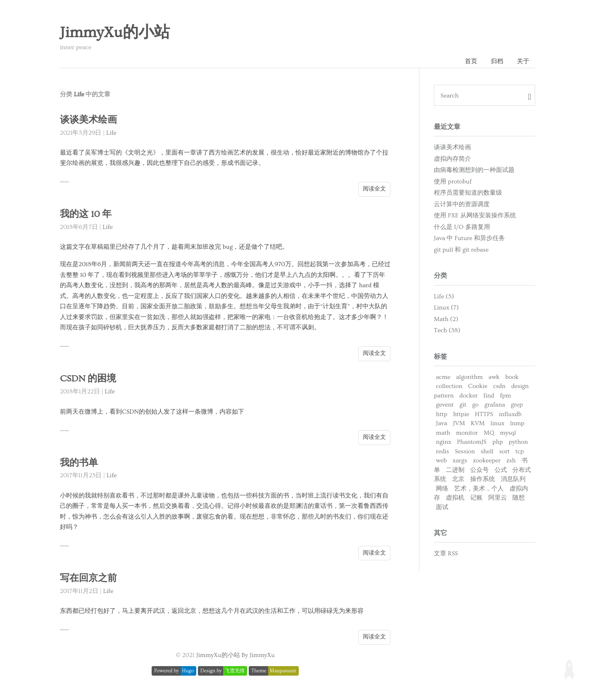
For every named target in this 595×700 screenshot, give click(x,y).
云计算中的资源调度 (462, 204)
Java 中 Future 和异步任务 (469, 238)
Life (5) (444, 296)
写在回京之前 (88, 578)
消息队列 (513, 479)
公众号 (480, 470)
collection (449, 386)
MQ (489, 433)
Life (111, 133)
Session (465, 451)
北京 (458, 479)
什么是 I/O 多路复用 (462, 227)
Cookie (478, 386)
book (512, 377)
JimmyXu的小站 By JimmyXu (236, 655)
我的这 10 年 (86, 214)
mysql (508, 433)
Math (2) (446, 319)
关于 (523, 61)
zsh (511, 461)
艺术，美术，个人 (479, 489)
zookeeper (487, 461)
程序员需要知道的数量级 (468, 193)
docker (469, 396)
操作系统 (483, 479)
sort (504, 451)
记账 (476, 498)
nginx (444, 442)
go (476, 405)
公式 (501, 470)
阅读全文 (374, 189)
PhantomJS (472, 442)
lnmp (517, 423)
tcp (520, 451)
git (463, 405)
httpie (461, 414)
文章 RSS (446, 554)
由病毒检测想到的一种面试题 (474, 170)
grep (517, 405)
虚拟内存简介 (452, 159)
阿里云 (498, 498)
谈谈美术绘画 (88, 120)
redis (443, 451)
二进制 (455, 470)
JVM (459, 423)
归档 (497, 61)
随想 (519, 498)
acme (443, 377)
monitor (467, 433)
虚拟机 (455, 498)
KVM (478, 423)
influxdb (510, 414)
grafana (495, 405)
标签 (440, 357)
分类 (440, 276)
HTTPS (484, 414)
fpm (506, 396)
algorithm (470, 377)
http (442, 414)
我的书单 (79, 463)
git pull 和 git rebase (461, 250)
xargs (460, 461)
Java (441, 423)
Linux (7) (446, 308)
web (441, 461)
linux (497, 423)
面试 (442, 507)
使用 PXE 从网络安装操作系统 (475, 215)
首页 (471, 61)
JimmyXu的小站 (115, 33)
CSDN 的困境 (88, 379)
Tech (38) (447, 330)
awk (494, 377)
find (489, 396)
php (497, 442)
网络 (442, 489)
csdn (499, 386)
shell (487, 451)
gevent (445, 405)
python (518, 442)
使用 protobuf (453, 182)
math (443, 433)
